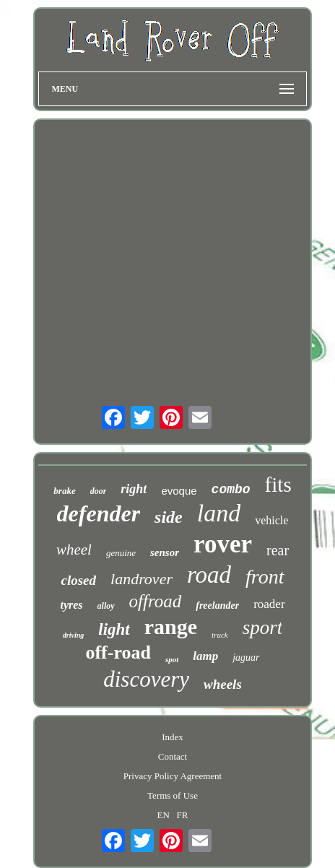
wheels (223, 684)
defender (99, 513)
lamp (205, 656)
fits (278, 485)
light (114, 629)
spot (172, 659)
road (209, 575)
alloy (106, 606)
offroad (156, 601)
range (171, 626)
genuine (121, 553)
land (219, 513)
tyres (71, 605)
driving (73, 635)
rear (278, 550)
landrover (142, 579)
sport (263, 628)
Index (173, 737)
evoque (179, 491)
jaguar (246, 657)
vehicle (271, 520)
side (169, 517)
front (265, 577)
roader (269, 604)
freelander (217, 606)
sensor (165, 552)
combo (231, 490)
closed (78, 580)
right (134, 489)
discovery (146, 679)
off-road (118, 652)
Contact (173, 756)
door (99, 491)
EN (164, 815)
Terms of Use (173, 795)
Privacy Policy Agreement (173, 776)
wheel (74, 550)
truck (220, 635)
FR (183, 815)
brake (64, 491)
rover (223, 544)
